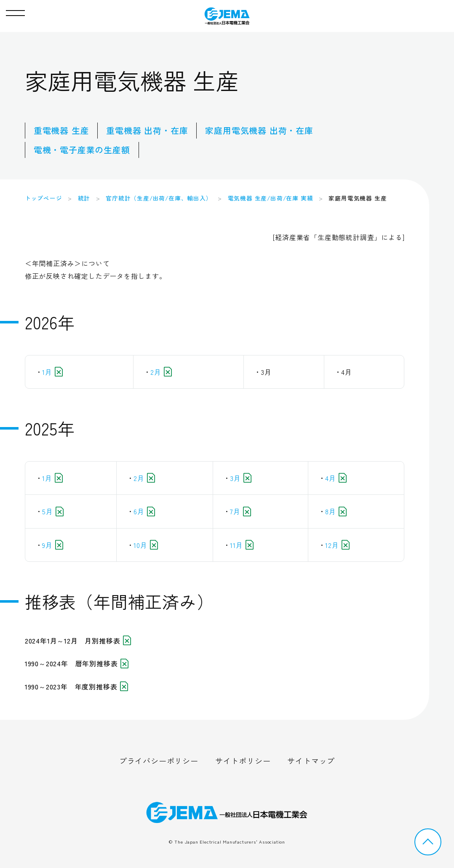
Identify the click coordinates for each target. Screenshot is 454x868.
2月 (161, 372)
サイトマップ (311, 761)
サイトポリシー (243, 761)
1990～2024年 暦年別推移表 (77, 663)
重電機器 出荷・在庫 (147, 130)
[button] (15, 11)
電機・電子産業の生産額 (82, 150)
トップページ (44, 198)
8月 (336, 511)
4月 (336, 478)
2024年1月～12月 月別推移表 (78, 641)
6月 (144, 511)
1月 (52, 372)
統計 (84, 198)
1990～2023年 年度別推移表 (76, 686)
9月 (53, 545)
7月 (240, 511)
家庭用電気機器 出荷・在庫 (259, 130)
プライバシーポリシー (159, 761)
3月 (241, 478)
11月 (242, 545)
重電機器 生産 (61, 130)
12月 (337, 545)
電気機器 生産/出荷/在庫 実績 (271, 198)
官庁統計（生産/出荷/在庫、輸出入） (159, 198)
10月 (146, 545)
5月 (53, 511)
